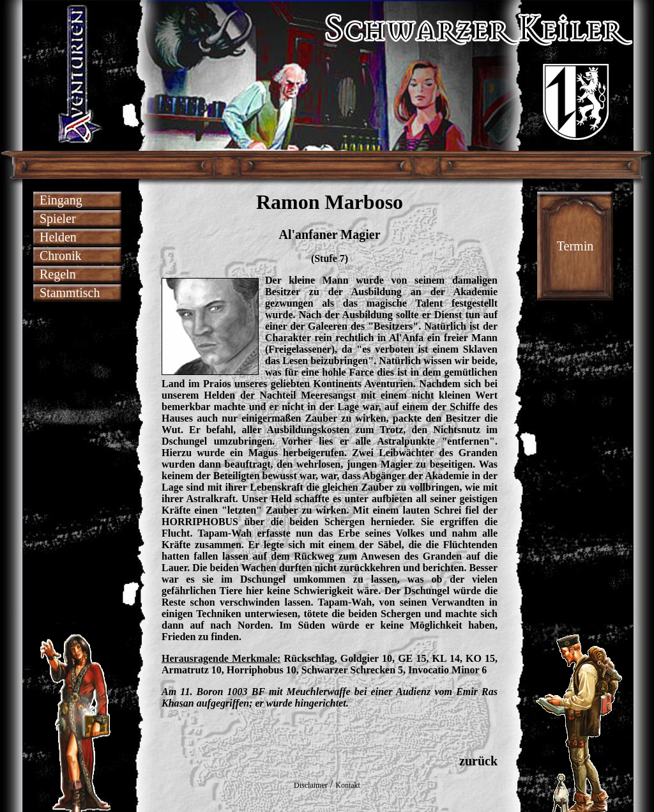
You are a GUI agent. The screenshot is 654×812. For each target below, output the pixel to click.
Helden (58, 237)
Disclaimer (311, 785)
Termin (575, 246)
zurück (478, 761)
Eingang (61, 200)
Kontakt (348, 785)
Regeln (58, 274)
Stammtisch (70, 293)
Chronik (61, 256)
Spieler (58, 218)
